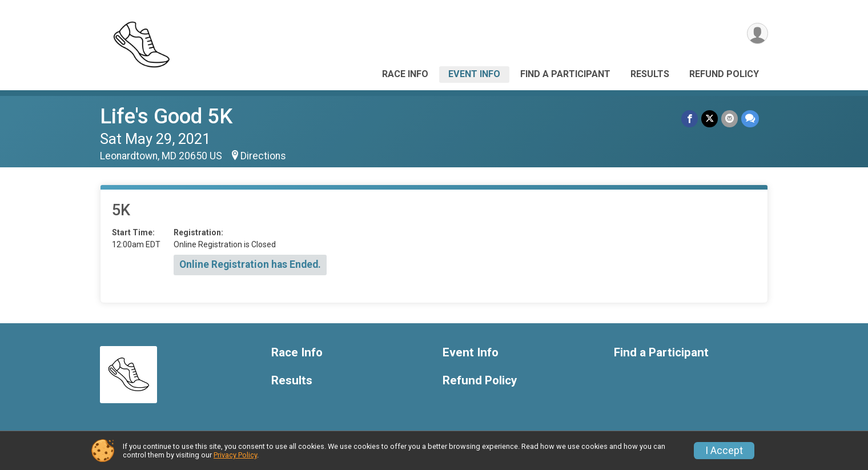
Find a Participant (565, 74)
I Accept (724, 451)
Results (650, 74)
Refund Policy (724, 74)
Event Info (474, 74)
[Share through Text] (750, 118)
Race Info (405, 74)
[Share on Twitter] (710, 118)
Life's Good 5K (166, 116)
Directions (263, 156)
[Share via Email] (730, 118)
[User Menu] (758, 33)
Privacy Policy (235, 455)
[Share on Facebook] (690, 118)
